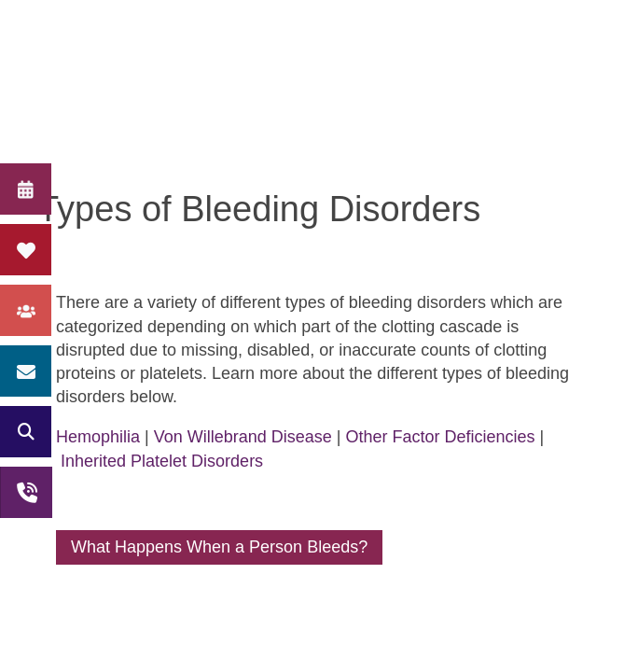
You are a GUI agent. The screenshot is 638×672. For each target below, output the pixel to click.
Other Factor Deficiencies (441, 437)
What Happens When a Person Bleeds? (219, 547)
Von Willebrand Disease (243, 437)
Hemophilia (98, 437)
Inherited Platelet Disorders (162, 461)
